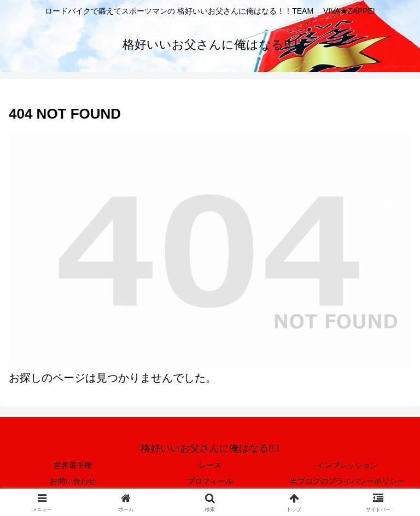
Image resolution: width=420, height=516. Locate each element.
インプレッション (347, 465)
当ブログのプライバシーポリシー (347, 481)
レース (210, 465)
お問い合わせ (73, 481)
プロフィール (210, 481)
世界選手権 (73, 465)
